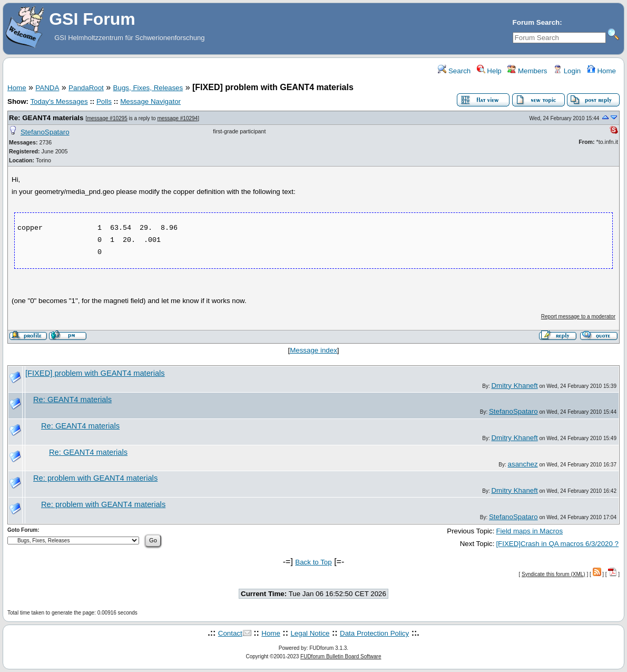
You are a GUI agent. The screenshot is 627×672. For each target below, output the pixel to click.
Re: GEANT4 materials (46, 118)
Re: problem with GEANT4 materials (95, 478)
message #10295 (107, 118)
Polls (104, 101)
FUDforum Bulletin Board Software (341, 656)
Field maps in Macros (529, 531)
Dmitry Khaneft (514, 386)
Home (601, 71)
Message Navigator (150, 101)
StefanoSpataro (45, 132)
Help (489, 71)
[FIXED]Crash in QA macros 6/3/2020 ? (557, 544)
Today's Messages (59, 101)
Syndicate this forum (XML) (553, 574)
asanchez (523, 464)
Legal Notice (310, 633)
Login (567, 71)
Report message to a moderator (578, 316)
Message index (313, 350)
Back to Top (313, 562)
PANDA (47, 88)
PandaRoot (86, 88)
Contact (230, 633)
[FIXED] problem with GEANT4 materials (95, 373)
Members (527, 71)
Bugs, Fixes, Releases (148, 88)
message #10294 (177, 118)
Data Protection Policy (374, 633)
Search (454, 71)
